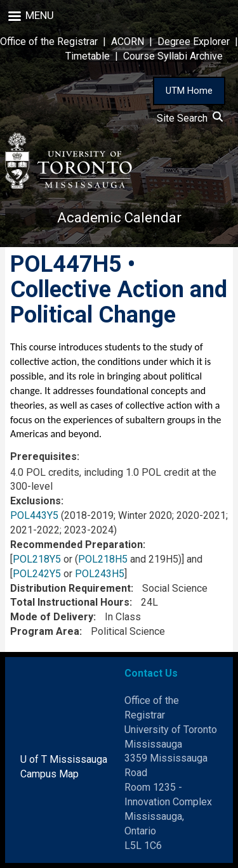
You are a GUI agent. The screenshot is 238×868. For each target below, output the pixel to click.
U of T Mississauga (64, 759)
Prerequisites (43, 456)
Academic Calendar (119, 218)
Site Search (190, 118)
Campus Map (50, 774)
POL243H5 (100, 574)
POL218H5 (103, 559)
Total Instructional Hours (70, 602)
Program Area (45, 631)
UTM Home (189, 91)
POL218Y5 (37, 559)
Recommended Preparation (76, 545)
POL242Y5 (37, 574)
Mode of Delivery (52, 617)
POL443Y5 (34, 515)
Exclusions (36, 501)
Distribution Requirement (70, 588)
